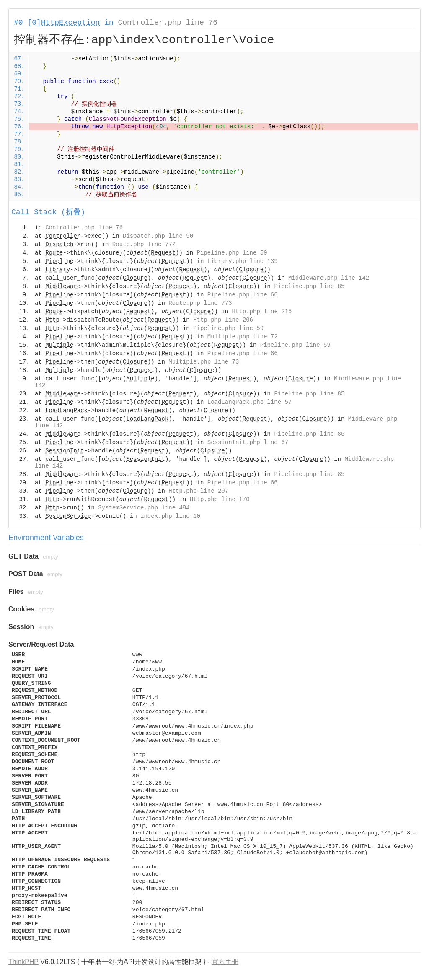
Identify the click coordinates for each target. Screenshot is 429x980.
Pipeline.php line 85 (309, 286)
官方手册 (225, 962)
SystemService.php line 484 (144, 508)
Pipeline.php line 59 (232, 253)
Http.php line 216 (262, 312)
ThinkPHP (23, 962)
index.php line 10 (170, 516)
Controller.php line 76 (168, 23)
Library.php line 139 (243, 261)
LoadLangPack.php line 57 (250, 402)
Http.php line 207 (198, 491)
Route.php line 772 (144, 244)
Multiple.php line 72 (243, 337)
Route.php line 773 (200, 303)
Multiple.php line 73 (204, 362)
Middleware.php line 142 (329, 278)
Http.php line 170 (220, 499)
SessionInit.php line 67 (248, 442)
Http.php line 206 (223, 320)
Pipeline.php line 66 (243, 295)
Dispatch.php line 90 (158, 236)
